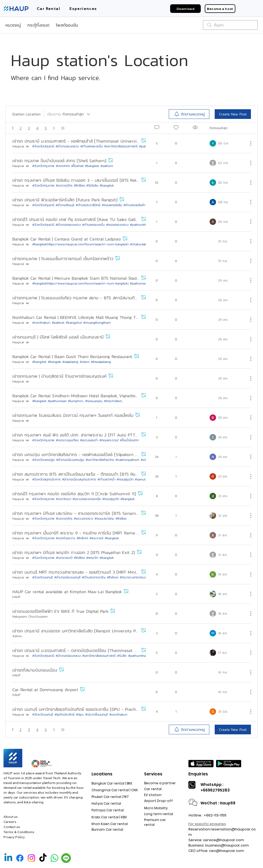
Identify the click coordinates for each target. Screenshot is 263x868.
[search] (230, 25)
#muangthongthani (97, 323)
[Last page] (63, 128)
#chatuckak (138, 244)
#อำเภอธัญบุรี (65, 205)
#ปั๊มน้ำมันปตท (129, 440)
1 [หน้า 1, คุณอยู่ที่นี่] (13, 128)
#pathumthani (140, 225)
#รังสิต (122, 656)
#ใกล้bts (79, 185)
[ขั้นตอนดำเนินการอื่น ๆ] (248, 143)
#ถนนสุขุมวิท (125, 479)
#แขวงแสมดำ (89, 440)
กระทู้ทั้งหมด (38, 25)
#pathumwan (57, 401)
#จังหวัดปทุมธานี (43, 146)
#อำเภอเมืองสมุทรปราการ (79, 479)
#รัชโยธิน (92, 185)
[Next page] (54, 128)
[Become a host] (220, 9)
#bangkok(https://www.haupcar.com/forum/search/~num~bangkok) (80, 244)
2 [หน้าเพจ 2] (21, 128)
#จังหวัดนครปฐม (43, 460)
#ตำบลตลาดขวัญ (94, 577)
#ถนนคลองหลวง (117, 225)
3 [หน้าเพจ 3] (29, 128)
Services (153, 774)
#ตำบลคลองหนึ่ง (92, 146)
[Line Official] (66, 858)
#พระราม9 (96, 538)
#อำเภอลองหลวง (67, 146)
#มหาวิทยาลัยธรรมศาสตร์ (121, 146)
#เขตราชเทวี (64, 558)
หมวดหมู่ (13, 25)
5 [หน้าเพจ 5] (46, 128)
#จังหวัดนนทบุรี (43, 577)
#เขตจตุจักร (64, 185)
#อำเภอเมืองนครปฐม (70, 460)
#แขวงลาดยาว (83, 519)
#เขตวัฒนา (63, 499)
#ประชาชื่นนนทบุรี (96, 714)
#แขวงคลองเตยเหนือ (87, 499)
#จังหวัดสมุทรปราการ (46, 479)
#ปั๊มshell (77, 166)
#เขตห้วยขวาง (65, 538)
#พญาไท (92, 558)
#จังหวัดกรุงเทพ (43, 166)
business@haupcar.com (227, 845)
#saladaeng (70, 362)
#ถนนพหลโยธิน (112, 205)
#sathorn (107, 166)
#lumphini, (76, 401)
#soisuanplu (94, 401)
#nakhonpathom (127, 460)
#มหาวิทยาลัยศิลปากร (100, 460)
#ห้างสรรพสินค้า (134, 205)
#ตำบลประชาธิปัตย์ (88, 205)
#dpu (80, 714)
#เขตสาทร (63, 166)
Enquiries (198, 774)
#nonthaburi (41, 323)
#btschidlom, (113, 401)
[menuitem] (189, 114)
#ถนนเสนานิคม (104, 519)
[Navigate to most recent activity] (227, 143)
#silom (85, 362)
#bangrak (54, 362)
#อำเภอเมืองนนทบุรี (67, 577)
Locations (102, 774)
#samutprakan (145, 479)
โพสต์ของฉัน (67, 25)
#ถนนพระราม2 (109, 440)
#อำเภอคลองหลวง (68, 225)
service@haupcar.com (224, 840)
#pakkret (58, 323)
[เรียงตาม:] (69, 114)
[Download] (185, 9)
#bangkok (92, 166)
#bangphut (74, 323)
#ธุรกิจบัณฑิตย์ (65, 714)
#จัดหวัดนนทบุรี (43, 714)
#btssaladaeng (101, 362)
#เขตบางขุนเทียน (67, 440)
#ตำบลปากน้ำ (106, 479)
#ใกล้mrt (82, 538)
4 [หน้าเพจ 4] (37, 128)
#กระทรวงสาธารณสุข (134, 577)
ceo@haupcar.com (227, 851)
